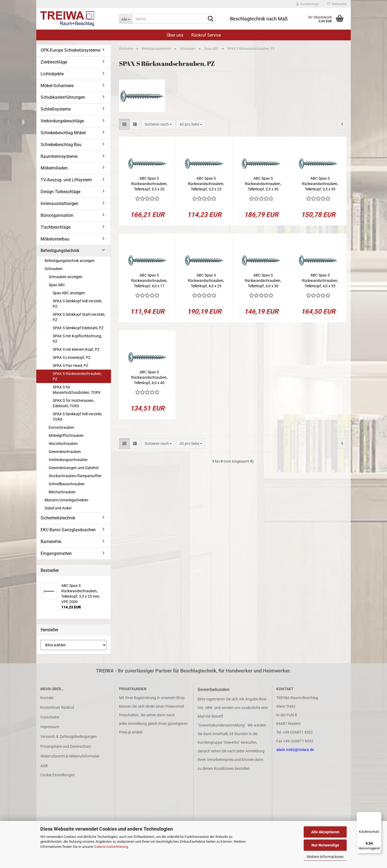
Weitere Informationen (325, 857)
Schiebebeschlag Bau (61, 145)
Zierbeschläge (54, 62)
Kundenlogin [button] (307, 4)
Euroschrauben (61, 427)
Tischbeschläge (55, 227)
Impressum (50, 727)
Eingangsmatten (56, 553)
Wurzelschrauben (63, 444)
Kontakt (47, 698)
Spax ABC (57, 285)
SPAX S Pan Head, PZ (70, 366)
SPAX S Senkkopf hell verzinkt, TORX (78, 417)
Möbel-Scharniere (57, 86)
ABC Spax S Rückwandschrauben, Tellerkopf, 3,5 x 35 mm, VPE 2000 (320, 184)
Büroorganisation (57, 215)
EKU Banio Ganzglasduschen (68, 530)
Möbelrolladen (54, 168)
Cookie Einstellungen (58, 775)
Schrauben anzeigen (66, 277)
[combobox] (158, 124)
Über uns (175, 35)
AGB (44, 766)
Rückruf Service (206, 35)
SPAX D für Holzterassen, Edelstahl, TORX (74, 403)
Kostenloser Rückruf (57, 707)
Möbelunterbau (55, 239)
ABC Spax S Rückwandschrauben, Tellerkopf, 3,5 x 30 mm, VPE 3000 (263, 184)
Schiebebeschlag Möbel (63, 133)
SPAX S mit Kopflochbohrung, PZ (77, 339)
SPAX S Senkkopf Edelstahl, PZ (78, 328)
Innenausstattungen (60, 203)
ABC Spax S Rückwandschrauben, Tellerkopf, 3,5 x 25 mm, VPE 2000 (206, 184)
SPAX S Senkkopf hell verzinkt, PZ (78, 304)
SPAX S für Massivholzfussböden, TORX (77, 390)
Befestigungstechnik (60, 251)
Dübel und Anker (58, 508)
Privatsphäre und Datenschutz (66, 746)
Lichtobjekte (52, 74)
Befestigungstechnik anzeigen (70, 261)
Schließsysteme (56, 109)
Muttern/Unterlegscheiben (67, 500)
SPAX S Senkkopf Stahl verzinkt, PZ (79, 317)
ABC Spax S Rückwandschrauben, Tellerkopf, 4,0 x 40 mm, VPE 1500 (149, 378)
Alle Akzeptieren (325, 832)
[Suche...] (126, 19)
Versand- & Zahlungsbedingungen (69, 736)
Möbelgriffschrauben (66, 435)
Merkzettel (337, 4)
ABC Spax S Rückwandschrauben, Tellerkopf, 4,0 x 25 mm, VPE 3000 (206, 281)
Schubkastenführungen (63, 97)
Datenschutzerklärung (111, 847)
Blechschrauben (62, 492)
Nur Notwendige (325, 845)
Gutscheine (50, 717)
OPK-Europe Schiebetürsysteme (70, 50)
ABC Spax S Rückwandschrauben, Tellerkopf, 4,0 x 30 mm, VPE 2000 (263, 281)
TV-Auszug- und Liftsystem (66, 180)
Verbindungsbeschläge (62, 121)
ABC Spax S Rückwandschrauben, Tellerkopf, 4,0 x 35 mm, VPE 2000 (320, 281)
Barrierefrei (51, 542)
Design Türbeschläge (60, 192)
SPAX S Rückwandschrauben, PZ (77, 376)
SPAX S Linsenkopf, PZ (71, 357)
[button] (124, 124)
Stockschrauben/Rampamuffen (75, 476)
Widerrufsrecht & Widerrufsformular (70, 756)
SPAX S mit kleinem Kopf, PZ (76, 349)
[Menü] (378, 815)
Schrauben (54, 269)
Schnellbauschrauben (67, 484)
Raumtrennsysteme (59, 156)
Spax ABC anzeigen (69, 293)
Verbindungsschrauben (68, 460)
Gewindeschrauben (65, 452)
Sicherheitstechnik (58, 518)
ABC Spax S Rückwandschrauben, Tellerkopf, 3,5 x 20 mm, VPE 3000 (149, 184)
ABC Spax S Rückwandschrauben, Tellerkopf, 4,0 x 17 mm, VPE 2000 (149, 281)
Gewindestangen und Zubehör (74, 468)
